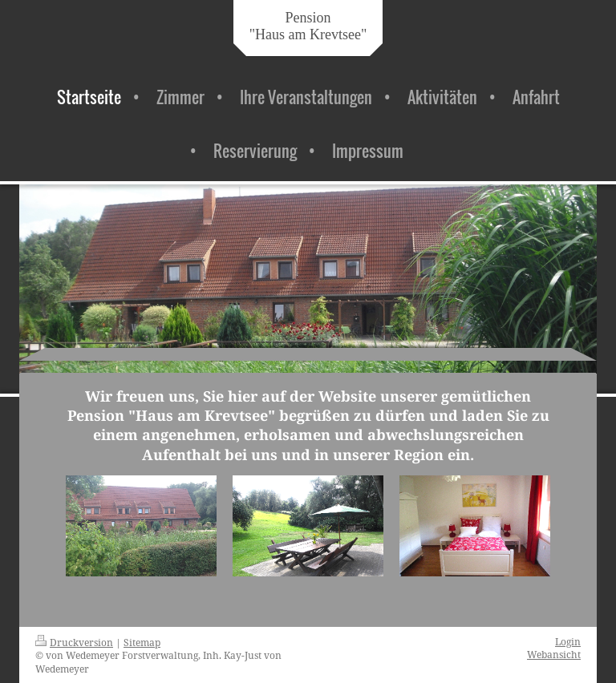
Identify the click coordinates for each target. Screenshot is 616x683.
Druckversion (74, 642)
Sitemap (142, 642)
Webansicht (554, 654)
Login (568, 641)
